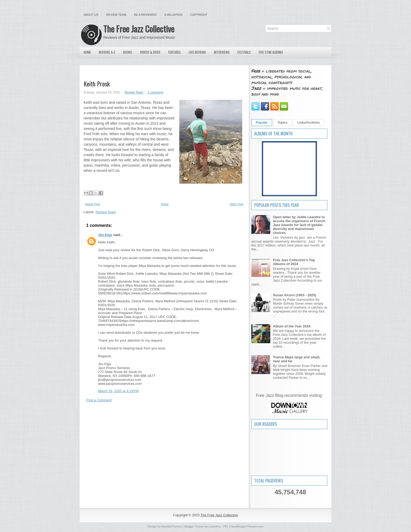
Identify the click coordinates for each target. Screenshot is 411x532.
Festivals (244, 52)
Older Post (236, 204)
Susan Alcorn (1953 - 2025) (294, 295)
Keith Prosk (97, 84)
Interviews (222, 52)
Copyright (199, 15)
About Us (91, 15)
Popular (262, 123)
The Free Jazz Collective (139, 29)
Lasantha (215, 526)
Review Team (116, 15)
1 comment (155, 92)
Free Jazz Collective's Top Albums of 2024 (294, 262)
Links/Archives (308, 123)
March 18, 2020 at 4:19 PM (118, 391)
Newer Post (93, 204)
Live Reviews (197, 52)
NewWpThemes (172, 526)
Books (128, 52)
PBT (226, 526)
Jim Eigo (105, 235)
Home (87, 52)
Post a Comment (99, 400)
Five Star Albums (271, 52)
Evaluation (173, 15)
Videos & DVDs (150, 52)
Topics (283, 123)
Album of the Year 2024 (292, 326)
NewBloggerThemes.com (247, 526)
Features (175, 52)
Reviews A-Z (107, 52)
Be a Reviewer (145, 15)
